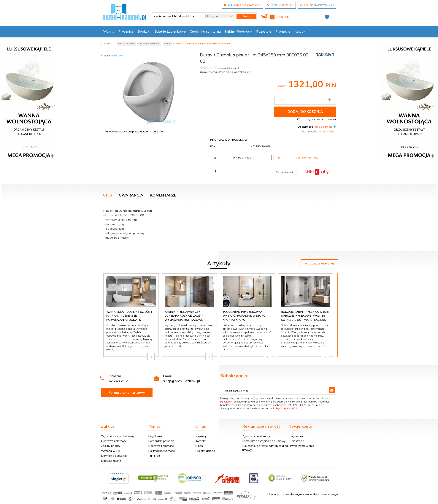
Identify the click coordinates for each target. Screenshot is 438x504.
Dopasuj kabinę (111, 461)
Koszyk (300, 31)
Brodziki (144, 31)
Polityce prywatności (285, 408)
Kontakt (200, 441)
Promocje (283, 31)
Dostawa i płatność (298, 158)
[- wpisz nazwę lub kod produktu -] (177, 16)
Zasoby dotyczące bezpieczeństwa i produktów (134, 131)
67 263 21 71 (119, 381)
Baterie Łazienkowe (170, 31)
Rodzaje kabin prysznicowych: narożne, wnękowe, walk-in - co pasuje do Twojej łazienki (305, 316)
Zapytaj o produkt (234, 158)
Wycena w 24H (111, 451)
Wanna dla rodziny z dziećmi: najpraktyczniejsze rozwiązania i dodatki (129, 316)
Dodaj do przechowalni (316, 119)
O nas (199, 446)
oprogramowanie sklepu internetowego (315, 494)
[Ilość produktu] (305, 100)
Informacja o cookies (279, 494)
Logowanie (297, 436)
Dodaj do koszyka (305, 112)
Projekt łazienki (205, 451)
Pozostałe (264, 31)
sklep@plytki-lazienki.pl (181, 381)
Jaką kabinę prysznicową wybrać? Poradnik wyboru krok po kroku (244, 316)
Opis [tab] (107, 195)
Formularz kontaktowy (127, 393)
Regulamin (226, 402)
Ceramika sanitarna (205, 31)
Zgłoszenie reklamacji (256, 436)
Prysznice (126, 31)
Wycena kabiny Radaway (118, 436)
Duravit (119, 56)
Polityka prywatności (162, 451)
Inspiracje (201, 436)
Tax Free (154, 456)
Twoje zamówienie (302, 446)
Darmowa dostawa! (114, 456)
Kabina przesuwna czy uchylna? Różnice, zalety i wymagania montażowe (185, 316)
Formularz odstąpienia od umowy (264, 441)
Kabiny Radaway (239, 31)
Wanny (109, 31)
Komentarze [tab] (163, 195)
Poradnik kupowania (161, 441)
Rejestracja (297, 441)
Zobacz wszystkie (319, 264)
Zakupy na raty (111, 446)
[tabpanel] (219, 223)
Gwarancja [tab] (131, 195)
